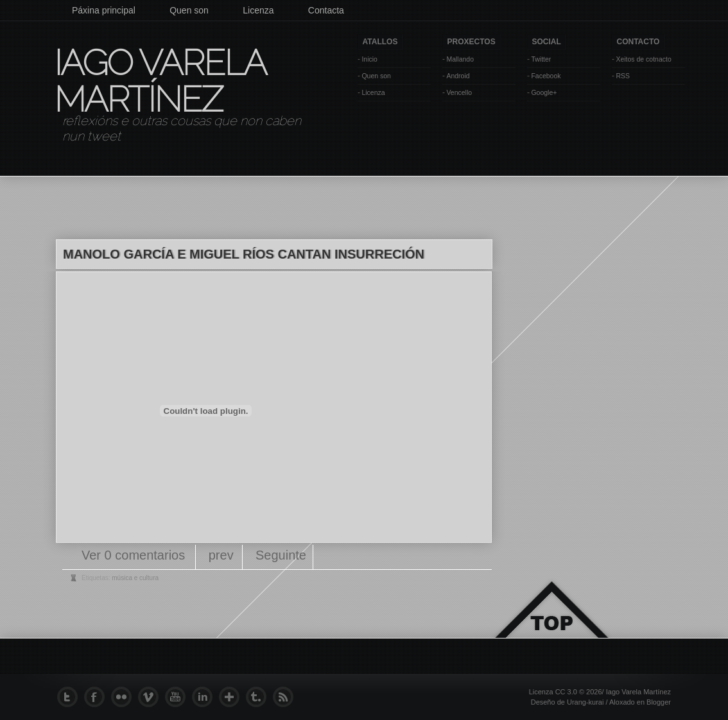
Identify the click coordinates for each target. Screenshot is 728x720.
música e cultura (135, 578)
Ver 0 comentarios (135, 555)
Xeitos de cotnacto (643, 59)
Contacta (326, 10)
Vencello (459, 92)
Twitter (541, 59)
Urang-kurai (585, 702)
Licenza (258, 10)
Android (458, 76)
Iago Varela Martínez (159, 81)
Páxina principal (104, 10)
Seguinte (281, 555)
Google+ (544, 92)
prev (221, 555)
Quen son (189, 10)
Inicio (369, 59)
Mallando (460, 59)
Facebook (546, 76)
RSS (623, 76)
